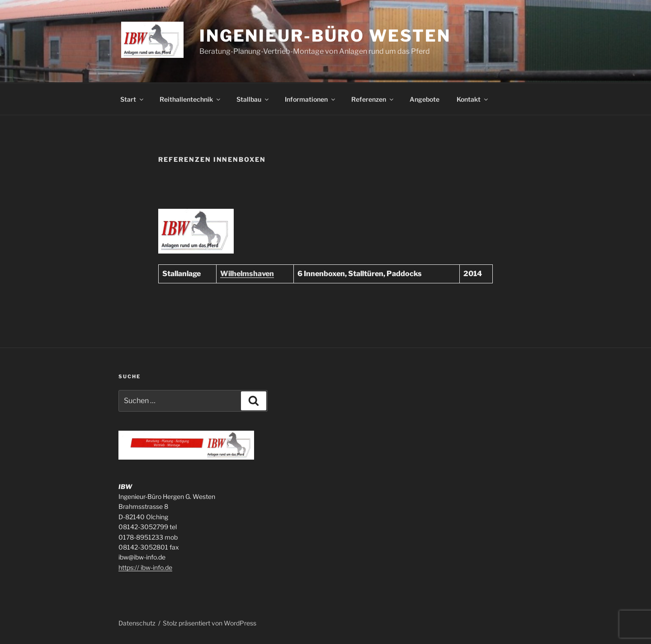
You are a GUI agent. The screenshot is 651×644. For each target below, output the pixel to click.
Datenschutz (137, 623)
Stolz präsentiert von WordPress (210, 623)
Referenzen (373, 99)
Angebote (425, 99)
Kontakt (473, 99)
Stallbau (253, 99)
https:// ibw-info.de (145, 567)
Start (132, 99)
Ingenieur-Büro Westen (325, 36)
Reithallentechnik (191, 99)
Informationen (311, 99)
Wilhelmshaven (247, 274)
